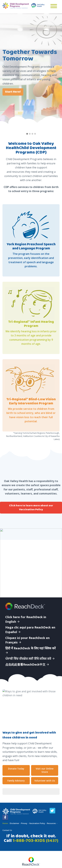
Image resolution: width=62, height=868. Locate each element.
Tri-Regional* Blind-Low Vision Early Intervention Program (31, 401)
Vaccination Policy (37, 823)
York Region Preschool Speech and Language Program (31, 246)
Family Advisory (16, 781)
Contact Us (7, 830)
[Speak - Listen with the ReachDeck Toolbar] (31, 861)
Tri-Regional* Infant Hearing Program (31, 324)
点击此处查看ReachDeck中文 (27, 664)
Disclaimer (14, 823)
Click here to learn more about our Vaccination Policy (31, 508)
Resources (51, 823)
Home (5, 823)
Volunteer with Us (45, 781)
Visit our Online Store (45, 770)
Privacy (24, 823)
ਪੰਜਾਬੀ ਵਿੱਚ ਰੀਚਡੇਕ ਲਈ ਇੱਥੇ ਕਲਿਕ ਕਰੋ (30, 658)
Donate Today (16, 769)
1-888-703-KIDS (35, 841)
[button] (27, 134)
